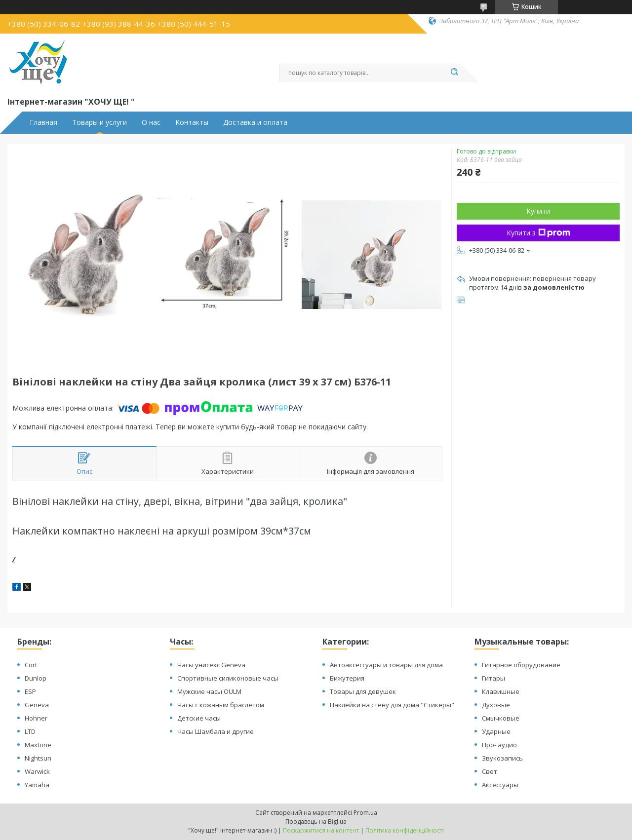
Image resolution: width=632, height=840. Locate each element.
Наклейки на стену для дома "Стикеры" (392, 705)
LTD (30, 731)
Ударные (496, 731)
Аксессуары (500, 785)
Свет (490, 771)
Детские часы (199, 718)
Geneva (37, 705)
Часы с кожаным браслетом (221, 705)
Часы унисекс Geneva (211, 665)
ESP (30, 691)
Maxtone (38, 745)
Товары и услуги (99, 122)
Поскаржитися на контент (321, 830)
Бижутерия (347, 678)
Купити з (538, 233)
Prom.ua (365, 813)
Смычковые (501, 718)
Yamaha (37, 785)
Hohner (36, 718)
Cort (31, 665)
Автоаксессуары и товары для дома (386, 665)
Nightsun (38, 758)
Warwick (37, 771)
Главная (43, 122)
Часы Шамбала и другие (216, 731)
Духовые (496, 705)
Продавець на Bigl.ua (316, 821)
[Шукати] (454, 73)
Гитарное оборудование (521, 665)
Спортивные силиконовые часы (228, 678)
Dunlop (36, 678)
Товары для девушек (363, 691)
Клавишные (501, 691)
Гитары (494, 678)
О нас (151, 122)
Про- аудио (499, 745)
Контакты (192, 122)
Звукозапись (502, 758)
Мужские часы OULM (209, 691)
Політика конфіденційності (405, 830)
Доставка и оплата (255, 122)
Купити (538, 211)
